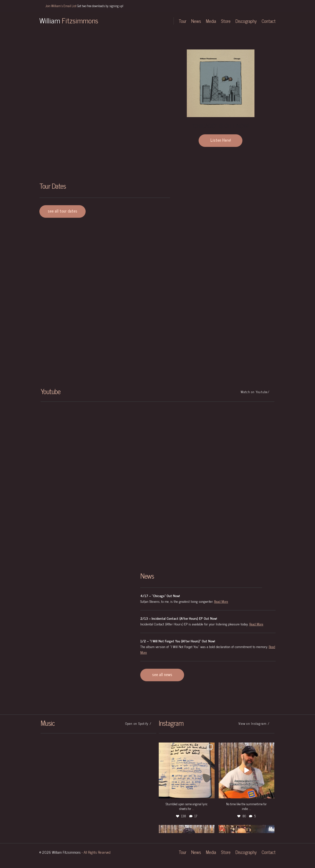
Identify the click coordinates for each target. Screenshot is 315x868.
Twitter (129, 21)
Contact (269, 21)
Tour (182, 21)
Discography (246, 21)
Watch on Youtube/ (255, 392)
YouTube (162, 21)
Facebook (149, 21)
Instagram (139, 21)
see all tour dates (63, 211)
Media (211, 21)
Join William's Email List (84, 6)
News (196, 21)
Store (226, 21)
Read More (221, 601)
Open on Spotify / (138, 723)
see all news (162, 674)
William (69, 20)
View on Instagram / (254, 723)
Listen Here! (221, 140)
